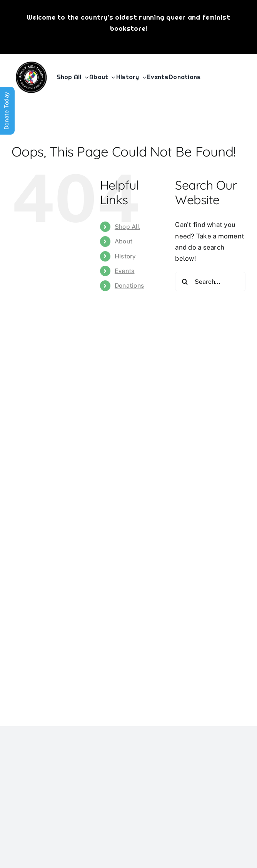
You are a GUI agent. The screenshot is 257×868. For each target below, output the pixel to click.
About (123, 241)
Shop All (127, 227)
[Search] (185, 282)
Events (125, 271)
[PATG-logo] (31, 65)
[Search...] (210, 282)
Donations (129, 286)
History (125, 256)
